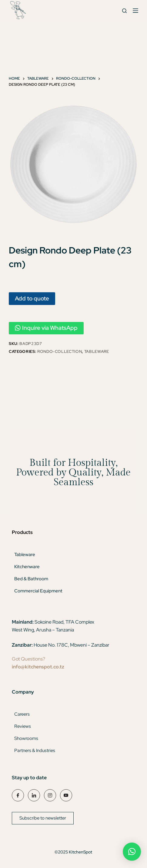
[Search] (124, 11)
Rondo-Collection (60, 351)
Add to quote (32, 298)
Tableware (97, 351)
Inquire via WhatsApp (46, 328)
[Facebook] (18, 795)
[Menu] (135, 11)
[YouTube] (66, 795)
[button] (132, 852)
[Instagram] (50, 795)
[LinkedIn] (34, 795)
